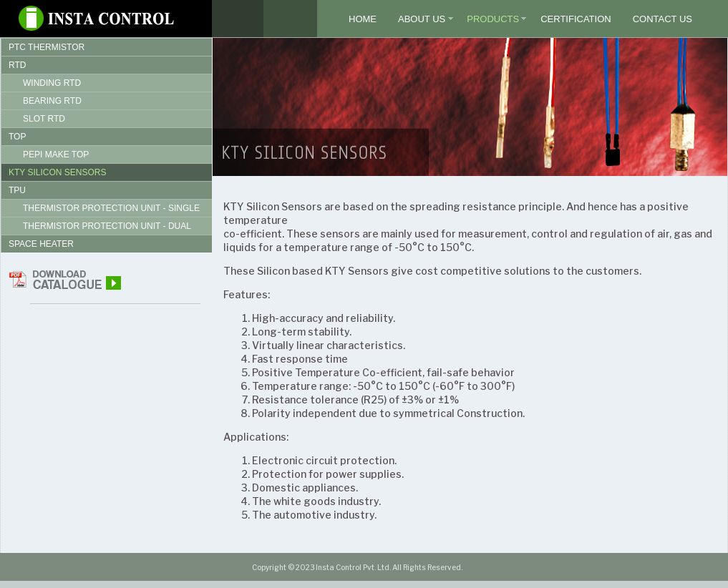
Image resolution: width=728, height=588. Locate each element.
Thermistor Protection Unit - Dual (107, 226)
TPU (17, 190)
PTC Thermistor (47, 47)
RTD (17, 65)
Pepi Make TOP (56, 155)
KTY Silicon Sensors (57, 172)
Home (363, 19)
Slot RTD (44, 119)
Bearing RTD (52, 101)
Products (493, 19)
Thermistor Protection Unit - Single (111, 208)
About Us (422, 19)
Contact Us (663, 19)
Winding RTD (52, 83)
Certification (576, 19)
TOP (17, 137)
